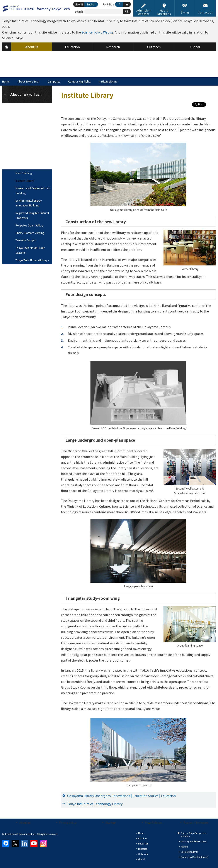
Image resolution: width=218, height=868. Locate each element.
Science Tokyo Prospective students (194, 835)
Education (143, 844)
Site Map (111, 822)
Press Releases (154, 822)
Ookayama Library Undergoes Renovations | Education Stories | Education (121, 796)
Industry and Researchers (193, 841)
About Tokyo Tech (28, 81)
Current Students (189, 852)
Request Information (196, 822)
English (91, 4)
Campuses (54, 81)
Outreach (143, 854)
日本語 (79, 4)
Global (142, 859)
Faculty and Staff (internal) (194, 857)
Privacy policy (68, 822)
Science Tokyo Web (95, 32)
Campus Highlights (79, 81)
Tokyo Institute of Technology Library (95, 804)
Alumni (184, 847)
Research (143, 849)
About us (25, 822)
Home (6, 81)
